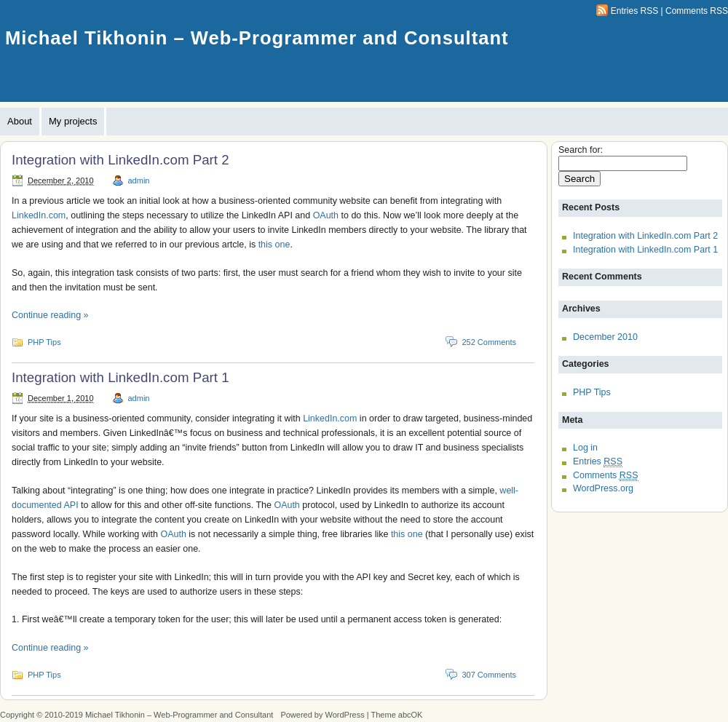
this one (274, 245)
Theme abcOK (397, 715)
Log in (585, 448)
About (20, 121)
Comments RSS (697, 11)
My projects (73, 121)
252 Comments (489, 342)
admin (139, 180)
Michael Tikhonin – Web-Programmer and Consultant (257, 38)
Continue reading (50, 315)
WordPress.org (603, 488)
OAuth (326, 215)
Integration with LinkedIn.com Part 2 (120, 160)
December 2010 (605, 337)
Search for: (581, 150)
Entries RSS (634, 11)
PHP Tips (44, 342)
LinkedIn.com (39, 215)
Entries (598, 462)
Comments (606, 476)
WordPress (345, 715)
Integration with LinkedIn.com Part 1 (120, 377)
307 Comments (489, 675)
